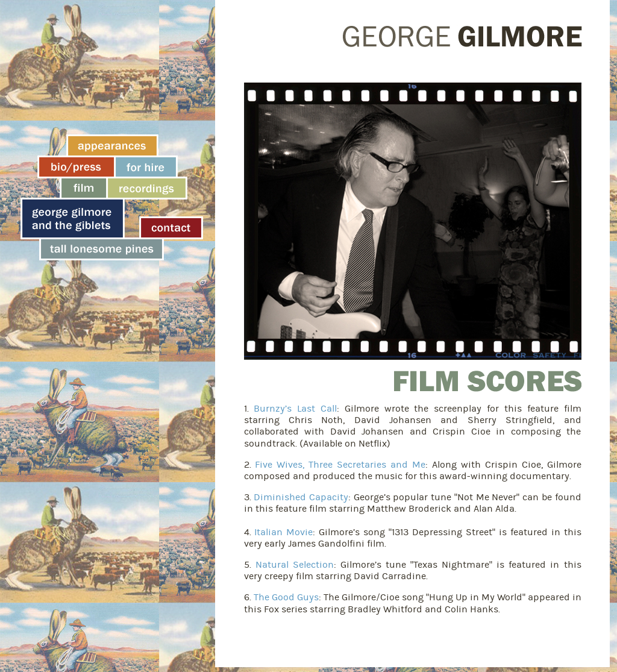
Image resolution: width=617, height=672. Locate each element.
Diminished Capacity (301, 497)
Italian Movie (283, 532)
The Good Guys (286, 597)
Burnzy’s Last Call (295, 409)
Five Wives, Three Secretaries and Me (340, 465)
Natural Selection (295, 565)
